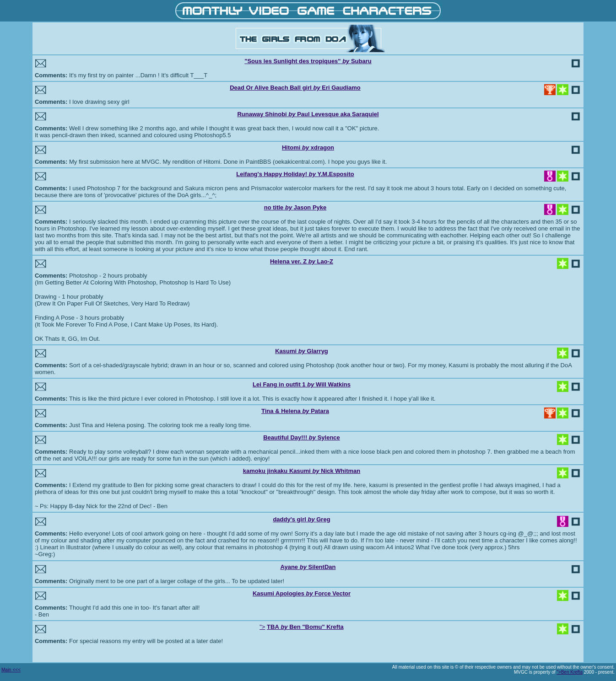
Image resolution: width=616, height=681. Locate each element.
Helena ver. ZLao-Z (302, 261)
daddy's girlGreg (301, 519)
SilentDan (322, 567)
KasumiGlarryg (302, 351)
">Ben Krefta (570, 672)
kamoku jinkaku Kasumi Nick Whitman (302, 471)
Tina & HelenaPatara (295, 411)
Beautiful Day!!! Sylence (302, 437)
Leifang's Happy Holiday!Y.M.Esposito (295, 174)
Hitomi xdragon (308, 147)
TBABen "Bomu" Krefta (305, 627)
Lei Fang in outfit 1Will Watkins (302, 384)
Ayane (294, 567)
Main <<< (11, 670)
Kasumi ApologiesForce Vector (302, 593)
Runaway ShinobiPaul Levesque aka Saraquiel (308, 114)
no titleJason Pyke (295, 207)
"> (262, 627)
